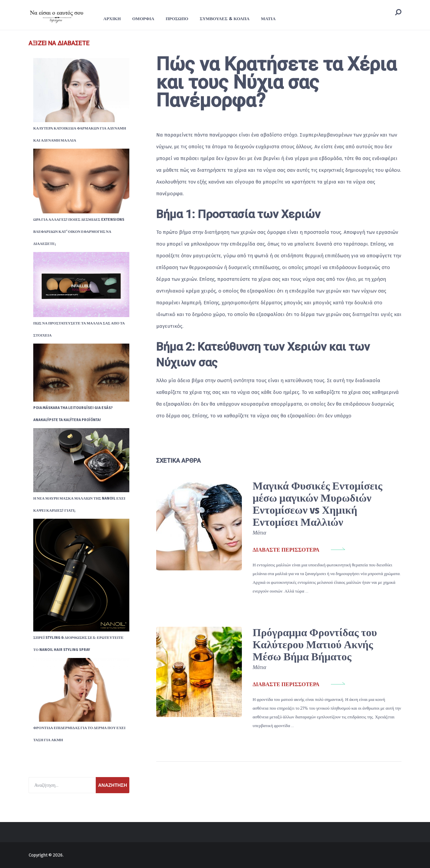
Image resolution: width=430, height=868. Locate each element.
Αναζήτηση (113, 785)
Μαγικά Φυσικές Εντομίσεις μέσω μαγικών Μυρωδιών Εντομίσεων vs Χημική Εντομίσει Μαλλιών (317, 504)
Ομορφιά (143, 18)
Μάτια (268, 18)
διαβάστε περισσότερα (286, 550)
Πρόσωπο (177, 18)
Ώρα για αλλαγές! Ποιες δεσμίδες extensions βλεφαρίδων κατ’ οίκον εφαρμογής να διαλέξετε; (79, 232)
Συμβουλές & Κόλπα (224, 18)
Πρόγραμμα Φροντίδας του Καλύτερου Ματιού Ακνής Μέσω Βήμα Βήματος (315, 645)
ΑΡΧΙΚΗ (112, 18)
